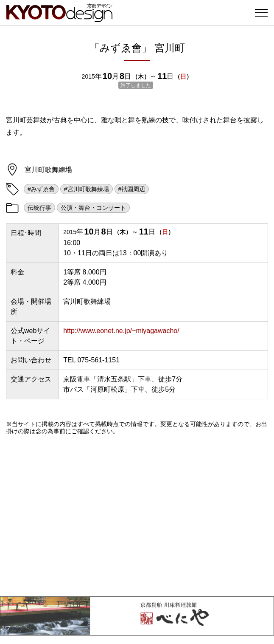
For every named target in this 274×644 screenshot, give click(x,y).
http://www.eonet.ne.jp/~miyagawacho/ (121, 331)
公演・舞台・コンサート (93, 208)
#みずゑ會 (41, 189)
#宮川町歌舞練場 (87, 189)
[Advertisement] (137, 516)
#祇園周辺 (132, 189)
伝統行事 (39, 208)
